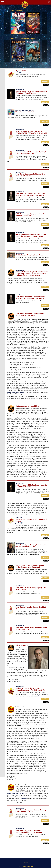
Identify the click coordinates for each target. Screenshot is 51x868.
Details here (45, 122)
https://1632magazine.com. (16, 392)
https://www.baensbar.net (16, 793)
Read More (45, 82)
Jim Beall (19, 523)
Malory (18, 72)
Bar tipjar (24, 799)
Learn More (45, 578)
